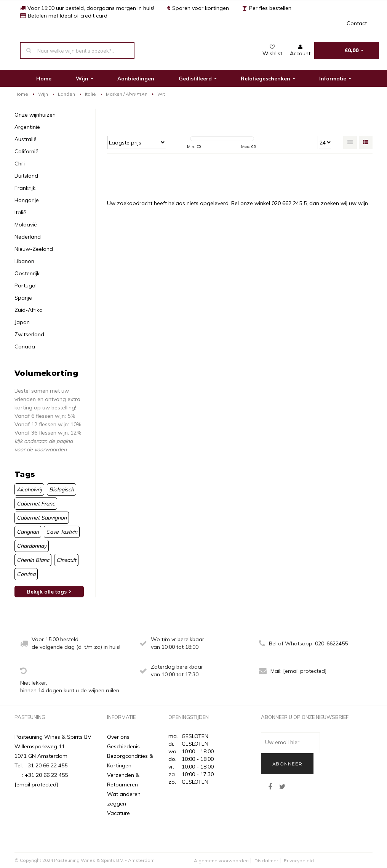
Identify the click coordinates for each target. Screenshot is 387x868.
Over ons (118, 737)
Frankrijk (25, 188)
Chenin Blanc (33, 560)
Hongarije (27, 200)
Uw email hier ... (285, 742)
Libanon (24, 261)
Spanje (23, 298)
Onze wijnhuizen (35, 115)
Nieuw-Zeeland (34, 249)
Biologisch (62, 489)
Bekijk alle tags (49, 592)
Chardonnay (32, 546)
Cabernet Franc (36, 504)
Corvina (26, 574)
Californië (26, 151)
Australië (26, 139)
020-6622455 (331, 643)
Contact (357, 23)
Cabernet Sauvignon (42, 518)
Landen (66, 94)
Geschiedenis (123, 746)
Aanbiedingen (136, 79)
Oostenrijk (27, 273)
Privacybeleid (299, 861)
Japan (22, 322)
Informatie (335, 79)
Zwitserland (29, 334)
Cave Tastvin (62, 532)
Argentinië (27, 127)
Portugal (26, 286)
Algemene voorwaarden (221, 861)
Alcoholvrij (29, 489)
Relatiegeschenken (268, 79)
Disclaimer (266, 861)
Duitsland (26, 176)
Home (44, 79)
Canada (25, 347)
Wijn (84, 79)
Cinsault (66, 560)
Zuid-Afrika (29, 310)
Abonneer (287, 764)
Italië (90, 94)
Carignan (28, 532)
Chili (20, 164)
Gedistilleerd (197, 79)
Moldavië (26, 225)
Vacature (118, 813)
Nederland (28, 237)
